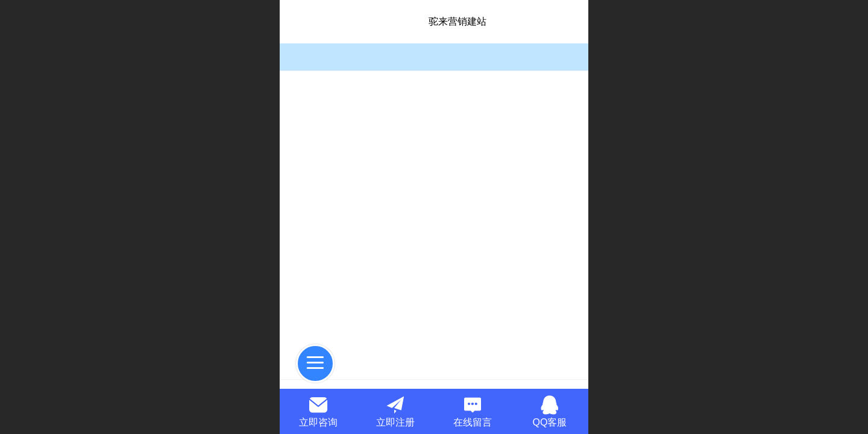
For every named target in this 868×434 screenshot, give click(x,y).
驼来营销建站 (458, 21)
